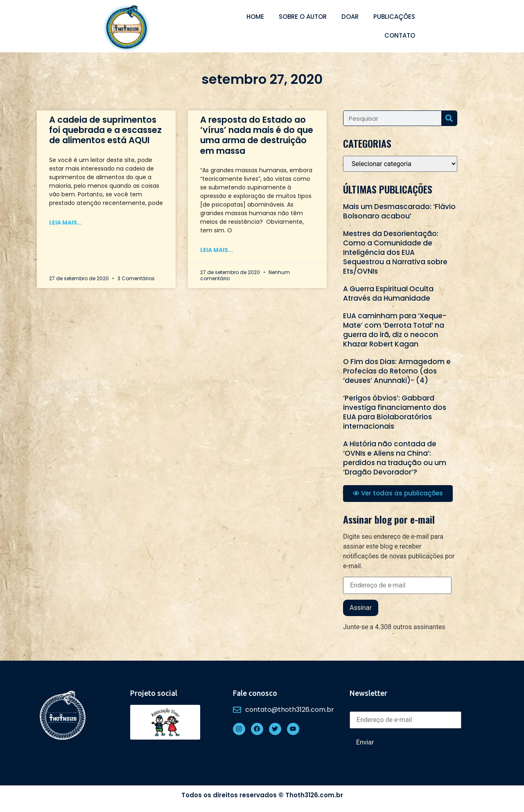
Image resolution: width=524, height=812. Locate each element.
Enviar (365, 742)
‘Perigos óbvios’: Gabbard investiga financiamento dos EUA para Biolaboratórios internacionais (395, 412)
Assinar (361, 608)
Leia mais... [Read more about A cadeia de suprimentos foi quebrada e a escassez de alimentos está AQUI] (65, 223)
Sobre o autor (303, 17)
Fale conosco (255, 693)
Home (255, 17)
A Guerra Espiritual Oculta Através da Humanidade (388, 294)
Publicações (394, 17)
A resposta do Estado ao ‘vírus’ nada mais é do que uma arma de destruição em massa (257, 135)
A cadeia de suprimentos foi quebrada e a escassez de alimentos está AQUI (105, 130)
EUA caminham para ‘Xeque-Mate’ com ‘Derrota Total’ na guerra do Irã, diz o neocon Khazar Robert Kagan (395, 330)
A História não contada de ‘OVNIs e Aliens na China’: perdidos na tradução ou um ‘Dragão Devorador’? (395, 458)
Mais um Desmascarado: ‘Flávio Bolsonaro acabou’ (399, 211)
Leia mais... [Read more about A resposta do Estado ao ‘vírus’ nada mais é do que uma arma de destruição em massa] (217, 250)
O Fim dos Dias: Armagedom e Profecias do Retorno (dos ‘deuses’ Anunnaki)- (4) (397, 371)
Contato (400, 35)
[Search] (449, 118)
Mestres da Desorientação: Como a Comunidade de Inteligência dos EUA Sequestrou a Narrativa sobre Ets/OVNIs (395, 252)
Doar (350, 17)
